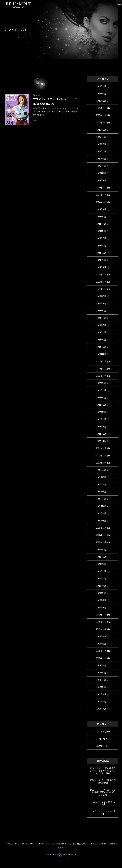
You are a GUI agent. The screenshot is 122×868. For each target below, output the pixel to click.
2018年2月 (101, 687)
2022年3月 (101, 427)
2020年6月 (101, 571)
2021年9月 (101, 470)
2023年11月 (101, 282)
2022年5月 (101, 412)
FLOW (48, 844)
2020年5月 (101, 579)
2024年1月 (101, 267)
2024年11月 (101, 195)
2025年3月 (101, 166)
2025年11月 (101, 115)
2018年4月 (101, 673)
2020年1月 (101, 608)
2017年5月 (101, 702)
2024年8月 (101, 217)
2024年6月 (101, 231)
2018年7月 (101, 666)
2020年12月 (101, 528)
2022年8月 (101, 390)
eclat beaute (28, 844)
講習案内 (101, 746)
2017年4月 (101, 709)
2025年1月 (101, 181)
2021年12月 (101, 448)
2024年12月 (101, 188)
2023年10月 (101, 289)
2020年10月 (101, 542)
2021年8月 (101, 477)
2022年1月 (101, 441)
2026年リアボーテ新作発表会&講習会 (103, 782)
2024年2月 (101, 260)
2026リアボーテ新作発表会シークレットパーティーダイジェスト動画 (103, 771)
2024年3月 (101, 253)
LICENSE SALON (59, 844)
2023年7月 (101, 311)
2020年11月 (101, 535)
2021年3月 (101, 513)
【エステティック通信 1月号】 (103, 813)
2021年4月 (101, 506)
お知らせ (101, 739)
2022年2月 (101, 434)
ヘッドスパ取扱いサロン (77, 844)
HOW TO (40, 844)
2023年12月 (101, 275)
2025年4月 (101, 159)
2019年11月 (101, 622)
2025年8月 (101, 130)
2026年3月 (101, 94)
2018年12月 (101, 651)
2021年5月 (101, 499)
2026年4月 (101, 86)
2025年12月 (101, 108)
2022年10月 (101, 376)
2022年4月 (101, 419)
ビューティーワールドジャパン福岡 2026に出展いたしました (103, 792)
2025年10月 (101, 123)
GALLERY (113, 844)
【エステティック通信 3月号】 (103, 803)
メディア (100, 731)
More (35, 120)
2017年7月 (101, 694)
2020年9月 (101, 550)
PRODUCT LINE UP (13, 844)
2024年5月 (101, 238)
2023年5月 (101, 325)
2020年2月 (101, 600)
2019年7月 (101, 636)
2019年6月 (101, 644)
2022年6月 (101, 405)
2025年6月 (101, 144)
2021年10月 (101, 463)
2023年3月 (101, 340)
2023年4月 (101, 332)
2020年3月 (101, 593)
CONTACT (61, 847)
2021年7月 (101, 485)
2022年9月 (101, 383)
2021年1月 (101, 521)
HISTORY (103, 844)
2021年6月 (101, 492)
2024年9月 (101, 209)
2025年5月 (101, 151)
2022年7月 (101, 398)
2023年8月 (101, 304)
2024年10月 (101, 202)
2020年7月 (101, 564)
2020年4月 (101, 586)
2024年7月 (101, 224)
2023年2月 (101, 347)
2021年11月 (101, 456)
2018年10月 (101, 658)
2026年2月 (101, 101)
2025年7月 (101, 137)
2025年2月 (101, 173)
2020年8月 (101, 557)
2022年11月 (101, 369)
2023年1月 (101, 354)
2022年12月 (101, 361)
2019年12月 (101, 615)
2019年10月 (101, 629)
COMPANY (93, 844)
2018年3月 (101, 680)
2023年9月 (101, 296)
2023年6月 (101, 318)
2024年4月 (101, 246)
